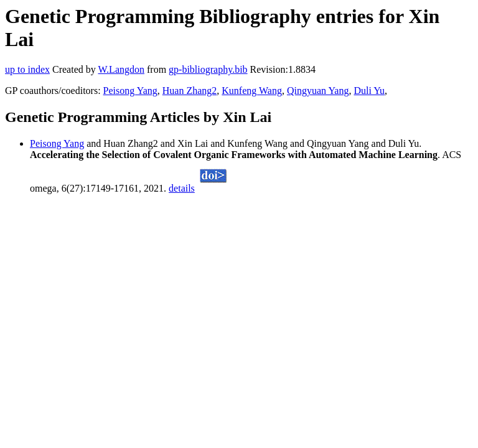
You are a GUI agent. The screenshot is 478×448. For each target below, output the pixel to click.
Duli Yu (369, 91)
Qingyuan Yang (318, 91)
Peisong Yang (130, 91)
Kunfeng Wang (252, 91)
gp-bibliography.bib (208, 69)
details (182, 188)
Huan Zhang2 (190, 91)
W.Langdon (121, 69)
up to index (27, 69)
